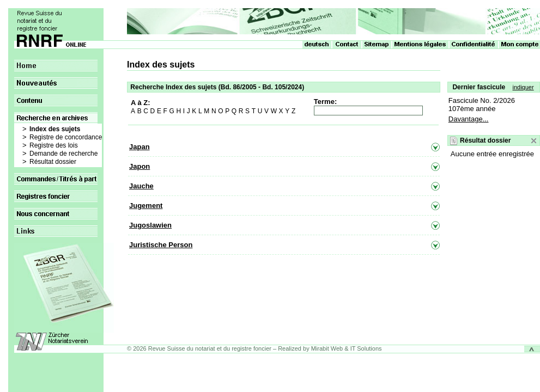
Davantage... (469, 119)
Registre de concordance (66, 137)
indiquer (523, 87)
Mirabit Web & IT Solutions (347, 348)
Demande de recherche (63, 154)
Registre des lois (54, 145)
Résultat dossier (53, 162)
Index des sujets (55, 129)
